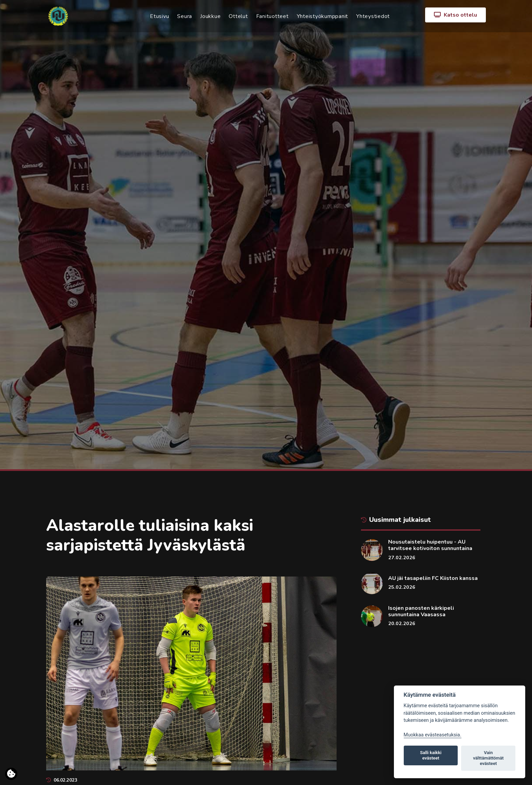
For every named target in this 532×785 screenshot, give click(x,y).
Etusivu (159, 16)
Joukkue (210, 16)
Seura (185, 16)
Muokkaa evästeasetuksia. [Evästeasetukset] (433, 735)
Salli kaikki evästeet (431, 755)
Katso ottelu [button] (455, 15)
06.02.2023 (62, 780)
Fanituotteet (272, 16)
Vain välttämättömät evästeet (488, 758)
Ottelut (238, 16)
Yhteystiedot (373, 16)
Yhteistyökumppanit (323, 16)
